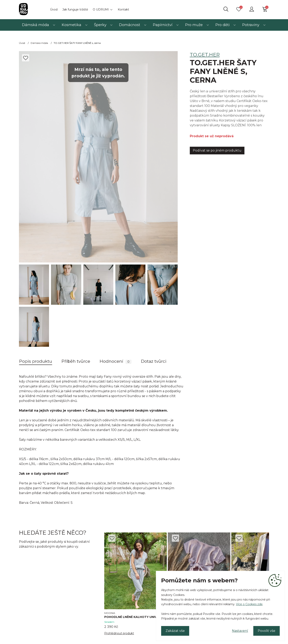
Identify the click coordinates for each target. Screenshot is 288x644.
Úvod (54, 9)
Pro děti (223, 25)
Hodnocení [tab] (116, 361)
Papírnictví (163, 25)
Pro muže (194, 25)
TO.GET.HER (205, 55)
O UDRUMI (101, 9)
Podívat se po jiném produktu (217, 150)
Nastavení (240, 631)
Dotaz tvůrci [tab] (154, 361)
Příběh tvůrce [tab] (76, 361)
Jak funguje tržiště (75, 9)
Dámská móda (35, 25)
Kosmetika (71, 25)
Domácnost (130, 25)
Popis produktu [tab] (36, 361)
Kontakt (123, 9)
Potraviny (251, 25)
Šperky (100, 25)
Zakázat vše (175, 631)
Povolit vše (267, 631)
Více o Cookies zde (249, 604)
